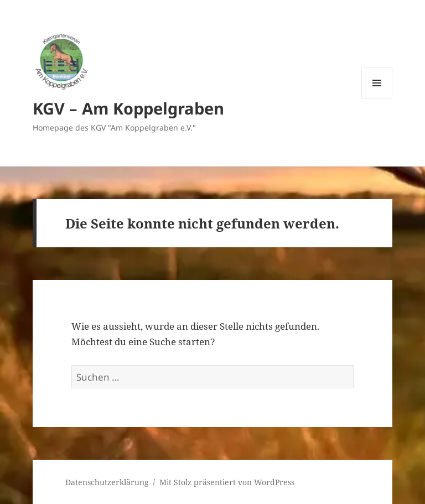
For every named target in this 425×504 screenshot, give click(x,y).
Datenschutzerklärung (107, 482)
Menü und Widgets (377, 98)
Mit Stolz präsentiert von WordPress (227, 482)
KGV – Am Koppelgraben (128, 108)
